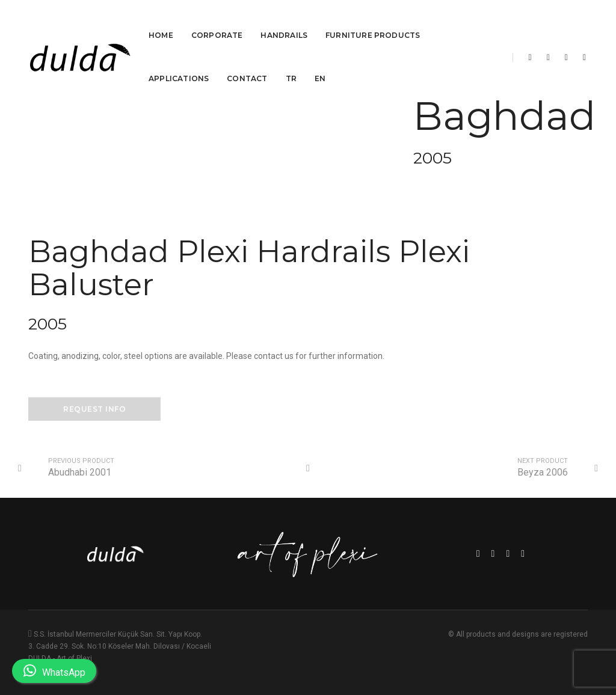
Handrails (284, 21)
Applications (179, 65)
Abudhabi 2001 (80, 472)
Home (161, 21)
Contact (247, 65)
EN (320, 65)
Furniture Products (373, 21)
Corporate (217, 21)
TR (291, 65)
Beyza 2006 (543, 472)
